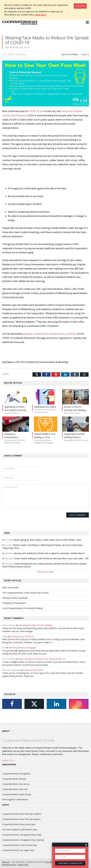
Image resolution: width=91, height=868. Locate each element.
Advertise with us (9, 865)
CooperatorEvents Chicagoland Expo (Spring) (23, 840)
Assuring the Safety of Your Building (35, 625)
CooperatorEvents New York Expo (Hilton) (22, 814)
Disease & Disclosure (33, 670)
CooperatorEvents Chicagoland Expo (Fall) (22, 835)
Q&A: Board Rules (11, 588)
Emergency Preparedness (14, 603)
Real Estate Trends (70, 54)
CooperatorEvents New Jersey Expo (19, 824)
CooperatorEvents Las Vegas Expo (18, 850)
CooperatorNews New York (15, 789)
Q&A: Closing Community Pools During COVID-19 (42, 659)
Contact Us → (9, 760)
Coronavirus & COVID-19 (22, 636)
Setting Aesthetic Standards (15, 598)
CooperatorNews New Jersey (16, 784)
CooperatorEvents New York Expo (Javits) (21, 819)
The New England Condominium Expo (20, 829)
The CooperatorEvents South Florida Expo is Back (25, 593)
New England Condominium (15, 799)
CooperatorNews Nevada (14, 779)
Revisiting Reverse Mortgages (22, 648)
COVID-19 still (36, 111)
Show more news (45, 572)
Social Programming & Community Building (22, 608)
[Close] (80, 6)
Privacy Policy (23, 865)
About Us (6, 862)
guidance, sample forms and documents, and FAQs (49, 334)
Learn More (41, 15)
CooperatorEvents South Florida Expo (20, 845)
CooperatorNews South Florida (17, 794)
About (6, 731)
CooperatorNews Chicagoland (16, 774)
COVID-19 (85, 54)
